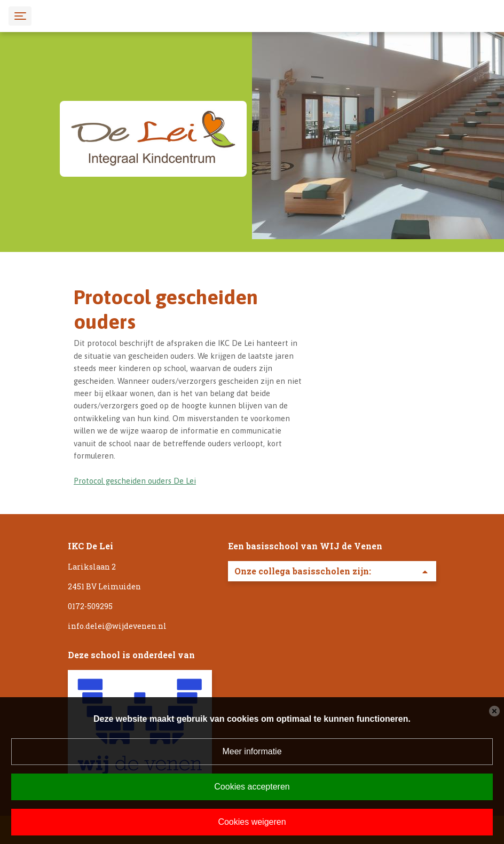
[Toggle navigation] (20, 16)
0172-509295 (90, 606)
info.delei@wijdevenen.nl (117, 626)
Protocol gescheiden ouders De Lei (135, 481)
